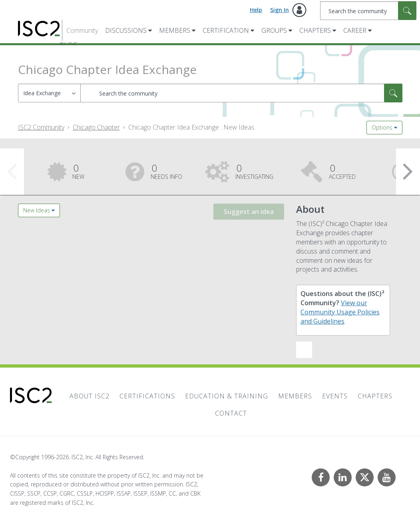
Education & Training (227, 396)
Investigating (254, 171)
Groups (274, 30)
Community (82, 30)
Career (355, 30)
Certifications (147, 396)
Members (175, 30)
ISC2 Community (41, 127)
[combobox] (368, 11)
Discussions (126, 30)
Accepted (342, 171)
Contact (231, 413)
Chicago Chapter (96, 127)
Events (335, 396)
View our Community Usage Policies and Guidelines (340, 312)
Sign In (280, 10)
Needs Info (166, 171)
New (78, 171)
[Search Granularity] (49, 93)
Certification (226, 30)
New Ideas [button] (37, 210)
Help (256, 10)
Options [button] (382, 127)
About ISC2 (90, 396)
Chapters (315, 30)
